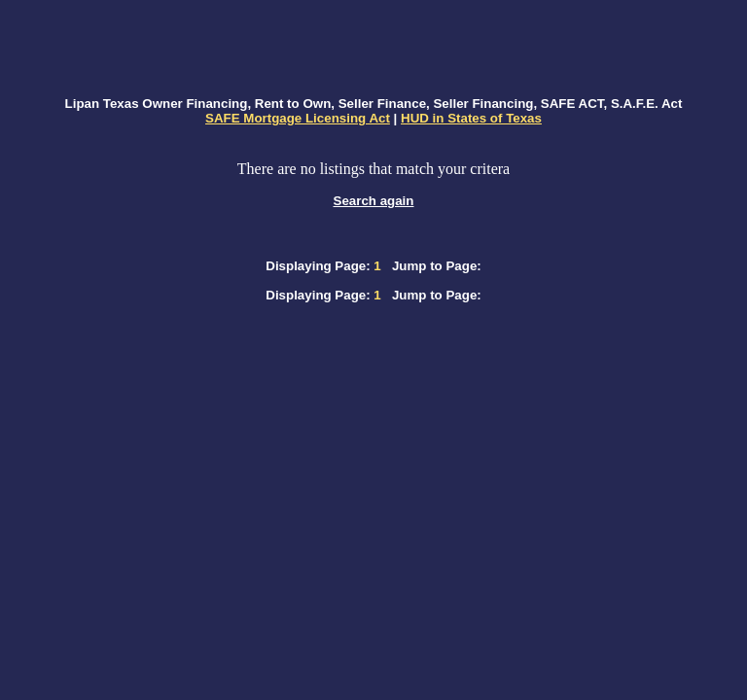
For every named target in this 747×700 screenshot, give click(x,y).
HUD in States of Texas (471, 118)
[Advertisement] (373, 50)
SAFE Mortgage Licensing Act (298, 118)
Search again (374, 201)
